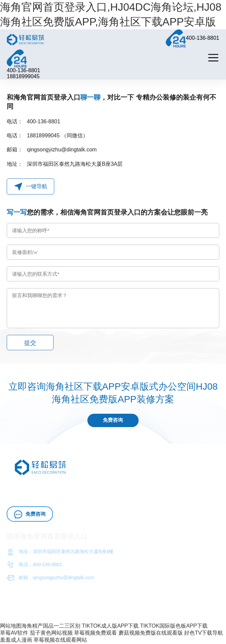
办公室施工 (156, 487)
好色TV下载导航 (204, 633)
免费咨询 (113, 421)
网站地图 (11, 626)
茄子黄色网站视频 (51, 633)
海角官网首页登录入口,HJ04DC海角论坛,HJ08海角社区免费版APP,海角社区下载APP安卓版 (111, 14)
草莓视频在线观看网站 (60, 640)
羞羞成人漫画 (16, 640)
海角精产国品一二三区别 (51, 626)
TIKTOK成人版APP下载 (110, 626)
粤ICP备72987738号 (28, 613)
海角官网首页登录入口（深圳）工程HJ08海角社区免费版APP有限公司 (129, 607)
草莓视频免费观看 (95, 633)
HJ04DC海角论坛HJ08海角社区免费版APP (95, 487)
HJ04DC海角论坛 (41, 495)
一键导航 (31, 187)
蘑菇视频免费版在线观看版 (151, 633)
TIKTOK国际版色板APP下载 (174, 626)
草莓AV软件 (14, 633)
